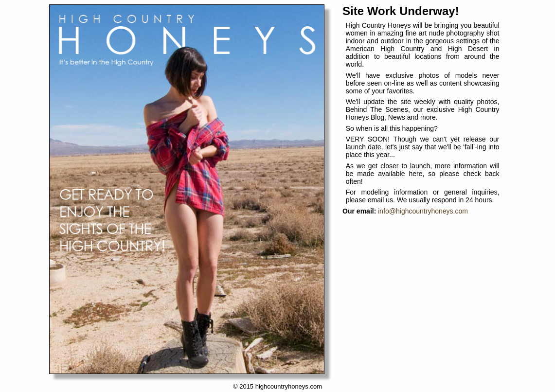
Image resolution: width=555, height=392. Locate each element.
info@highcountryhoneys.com (423, 211)
